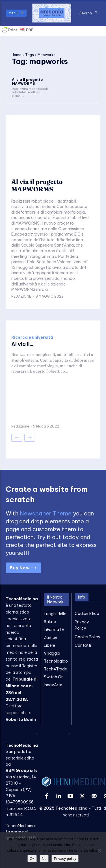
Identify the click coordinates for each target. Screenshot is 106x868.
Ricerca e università (32, 337)
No (44, 859)
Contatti (83, 645)
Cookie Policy (87, 637)
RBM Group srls (22, 770)
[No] (99, 850)
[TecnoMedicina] (52, 13)
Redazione (21, 296)
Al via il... (22, 344)
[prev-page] (17, 438)
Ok (32, 859)
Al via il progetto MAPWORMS (27, 82)
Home (17, 55)
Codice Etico (87, 614)
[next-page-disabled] (30, 438)
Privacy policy (65, 859)
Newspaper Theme (46, 513)
